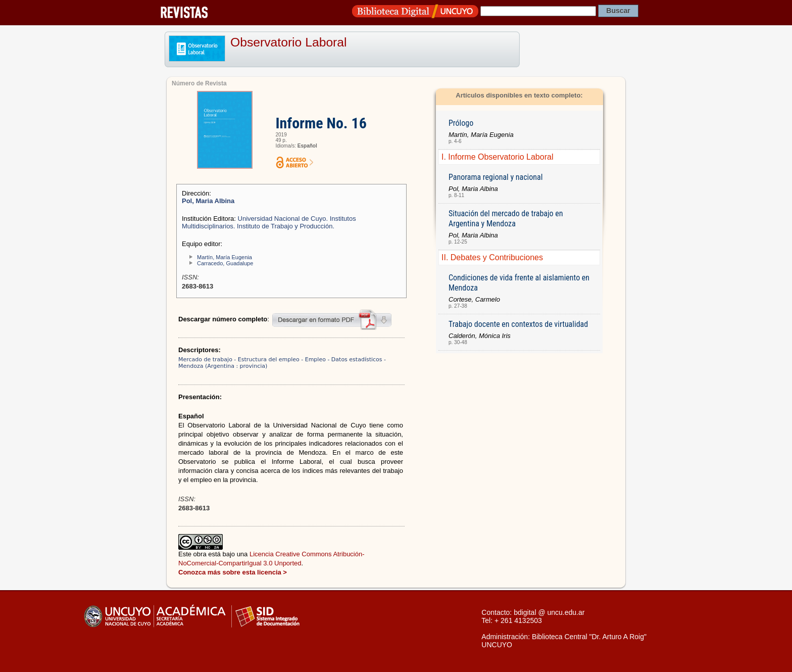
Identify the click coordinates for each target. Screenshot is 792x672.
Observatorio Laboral (289, 42)
